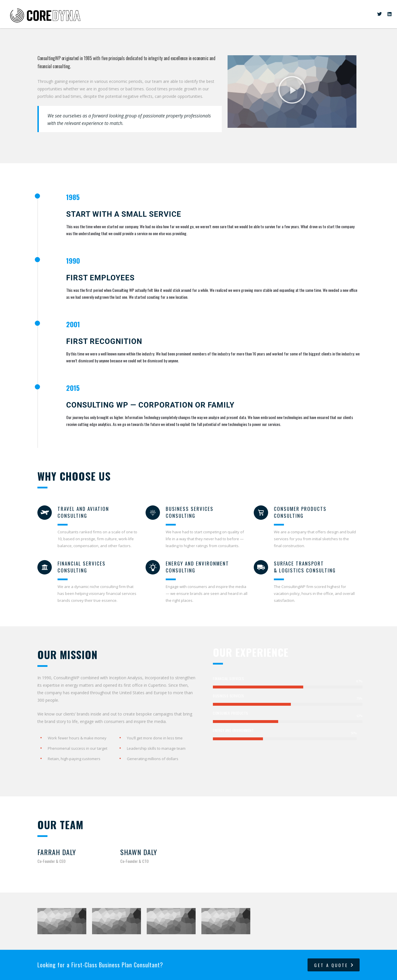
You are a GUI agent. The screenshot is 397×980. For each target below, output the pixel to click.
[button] (292, 91)
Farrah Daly (57, 852)
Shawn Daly (139, 852)
